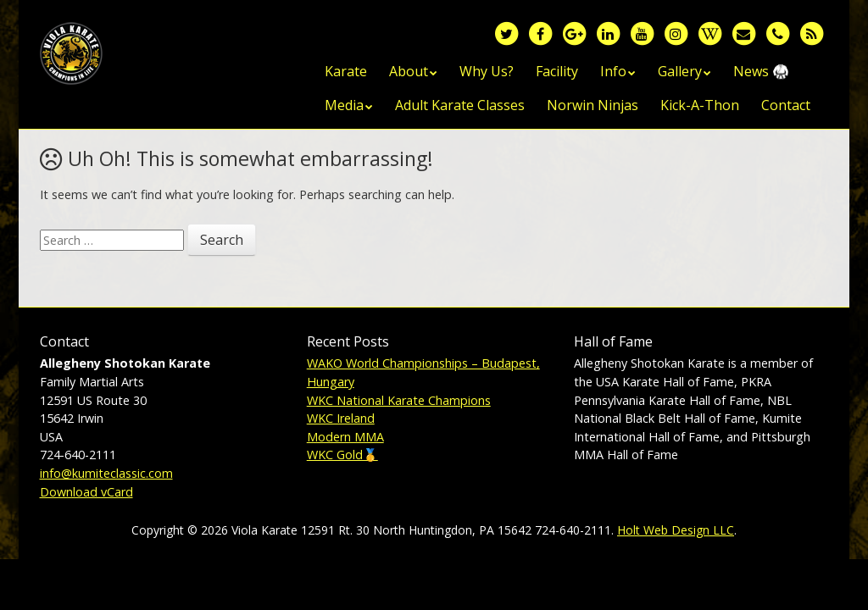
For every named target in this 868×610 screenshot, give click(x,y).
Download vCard (86, 492)
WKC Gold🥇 (342, 455)
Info (613, 71)
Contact (786, 105)
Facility (557, 71)
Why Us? (487, 71)
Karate (346, 71)
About (409, 71)
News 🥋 (761, 71)
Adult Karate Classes (460, 105)
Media (344, 105)
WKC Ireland (341, 418)
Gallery (680, 71)
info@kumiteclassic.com (106, 473)
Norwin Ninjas (593, 105)
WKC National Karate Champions (399, 400)
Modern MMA (345, 437)
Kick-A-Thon (700, 105)
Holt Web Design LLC (676, 530)
